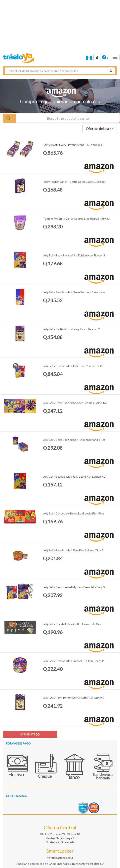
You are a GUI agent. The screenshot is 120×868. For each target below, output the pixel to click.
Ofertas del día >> (100, 129)
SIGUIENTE (30, 734)
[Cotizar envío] (111, 71)
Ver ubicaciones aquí (60, 858)
